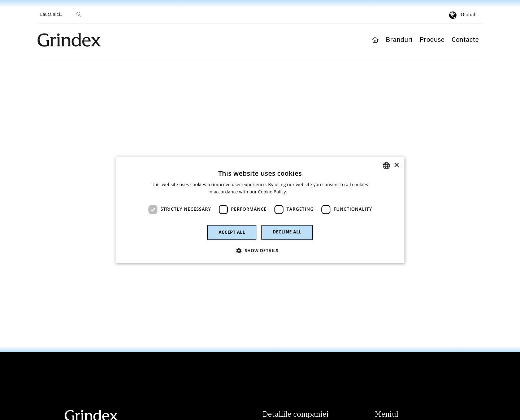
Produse (432, 40)
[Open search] (60, 15)
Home (375, 40)
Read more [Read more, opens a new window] (300, 192)
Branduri (399, 40)
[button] (260, 251)
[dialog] (260, 210)
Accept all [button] (232, 232)
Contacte (465, 40)
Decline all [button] (287, 232)
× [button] (396, 165)
